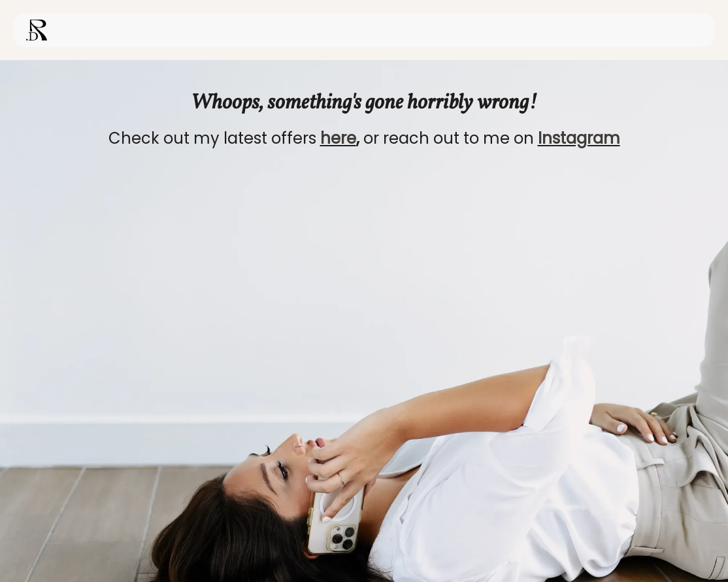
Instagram (579, 138)
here (338, 138)
